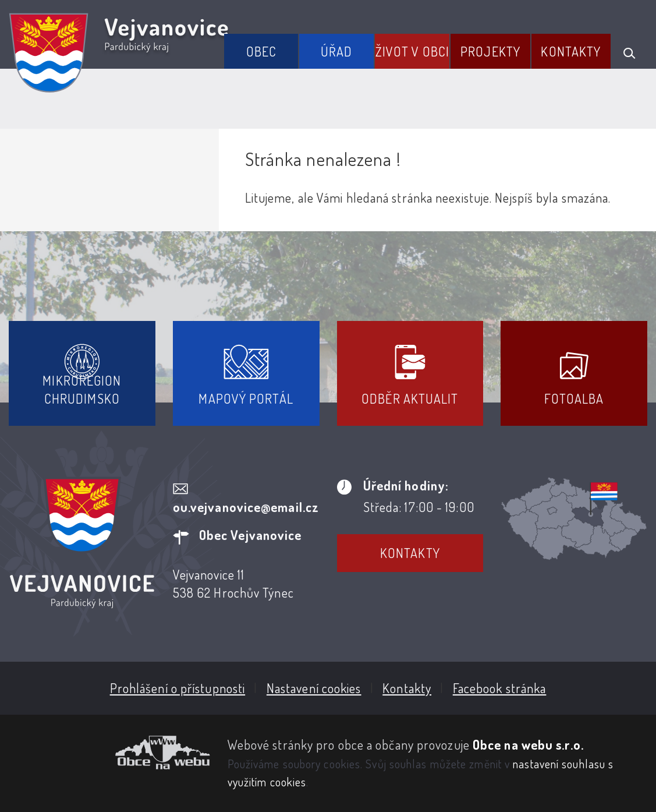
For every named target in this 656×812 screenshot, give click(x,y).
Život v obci (412, 51)
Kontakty (571, 51)
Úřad (336, 51)
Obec (261, 51)
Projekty (490, 51)
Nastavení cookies (314, 688)
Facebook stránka (500, 688)
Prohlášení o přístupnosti (178, 688)
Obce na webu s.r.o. (528, 744)
